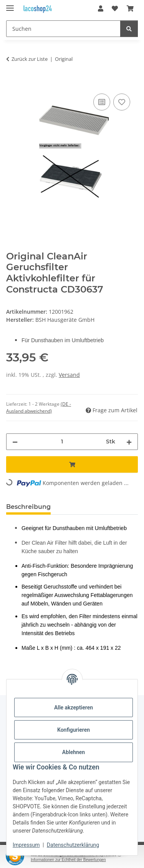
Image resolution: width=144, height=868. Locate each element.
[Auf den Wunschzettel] (122, 102)
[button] (101, 8)
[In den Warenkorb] (12, 83)
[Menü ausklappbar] (10, 5)
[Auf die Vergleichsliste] (102, 102)
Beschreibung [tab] (28, 507)
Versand (69, 375)
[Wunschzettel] (115, 8)
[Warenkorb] (130, 8)
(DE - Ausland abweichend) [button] (39, 407)
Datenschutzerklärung (73, 845)
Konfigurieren (74, 730)
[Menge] (62, 442)
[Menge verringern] (15, 442)
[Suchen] (63, 29)
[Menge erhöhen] (129, 442)
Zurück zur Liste (30, 59)
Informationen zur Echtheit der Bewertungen (68, 860)
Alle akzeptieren (74, 707)
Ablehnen (74, 752)
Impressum (26, 845)
